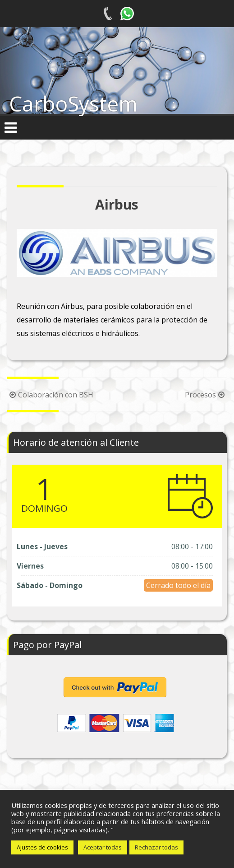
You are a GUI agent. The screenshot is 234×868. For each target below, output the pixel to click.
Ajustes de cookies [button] (42, 847)
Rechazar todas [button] (156, 847)
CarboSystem (73, 103)
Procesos (206, 395)
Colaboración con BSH (50, 395)
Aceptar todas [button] (103, 847)
